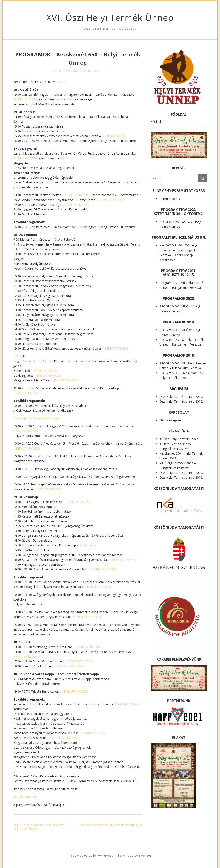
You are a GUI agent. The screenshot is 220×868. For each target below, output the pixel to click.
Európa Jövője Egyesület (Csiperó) (37, 418)
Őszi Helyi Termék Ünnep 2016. (181, 401)
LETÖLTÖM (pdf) (25, 797)
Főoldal (156, 122)
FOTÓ (61, 666)
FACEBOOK (76, 666)
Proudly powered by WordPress (90, 856)
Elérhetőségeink (170, 420)
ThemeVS (145, 856)
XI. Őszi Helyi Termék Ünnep (179, 439)
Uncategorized (91, 71)
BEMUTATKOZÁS (26, 99)
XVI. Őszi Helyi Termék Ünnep (110, 18)
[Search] (202, 178)
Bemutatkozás (170, 199)
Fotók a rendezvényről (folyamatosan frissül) (110, 825)
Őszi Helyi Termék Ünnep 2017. (181, 397)
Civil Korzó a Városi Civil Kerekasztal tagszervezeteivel (39, 827)
